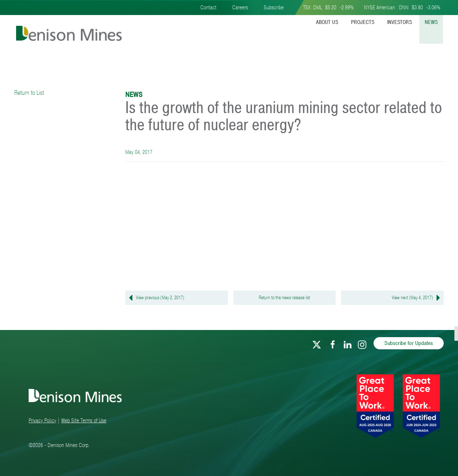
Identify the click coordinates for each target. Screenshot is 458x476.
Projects (363, 22)
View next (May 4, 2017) (418, 298)
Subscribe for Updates (409, 343)
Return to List (29, 93)
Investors (399, 22)
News (431, 22)
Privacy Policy (42, 421)
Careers (240, 8)
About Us (327, 22)
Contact (208, 8)
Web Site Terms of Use (84, 421)
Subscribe (274, 8)
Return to (284, 298)
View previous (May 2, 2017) (155, 298)
